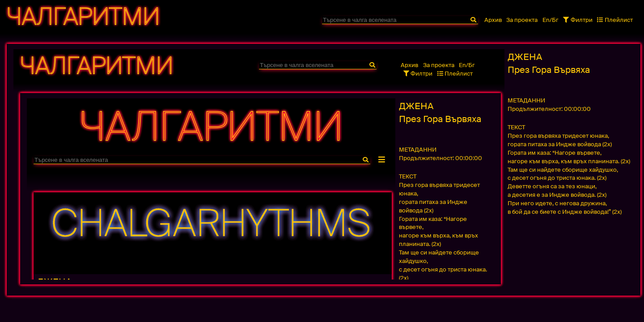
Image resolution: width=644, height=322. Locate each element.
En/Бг (551, 20)
